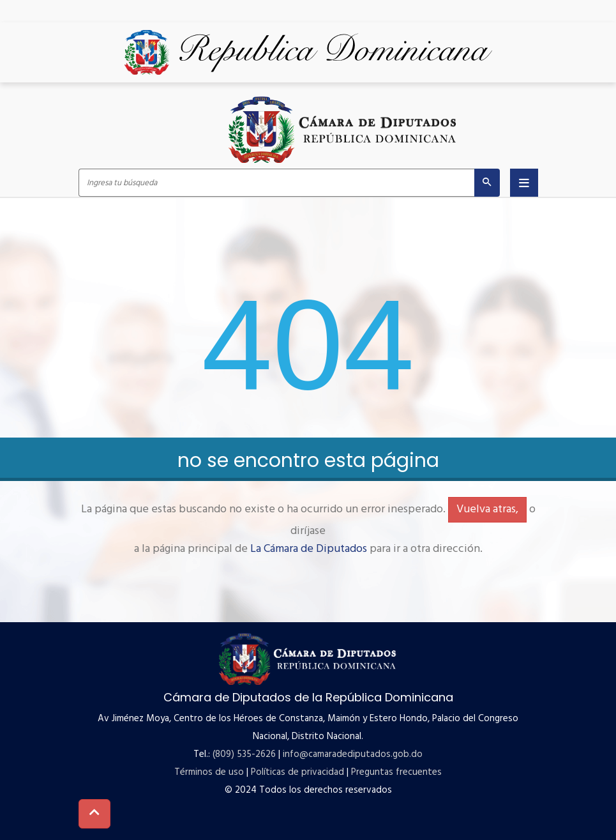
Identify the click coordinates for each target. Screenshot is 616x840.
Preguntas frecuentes (396, 772)
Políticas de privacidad (297, 772)
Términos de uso (209, 772)
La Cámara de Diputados (309, 549)
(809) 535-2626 (244, 754)
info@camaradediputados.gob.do (353, 754)
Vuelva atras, (487, 509)
